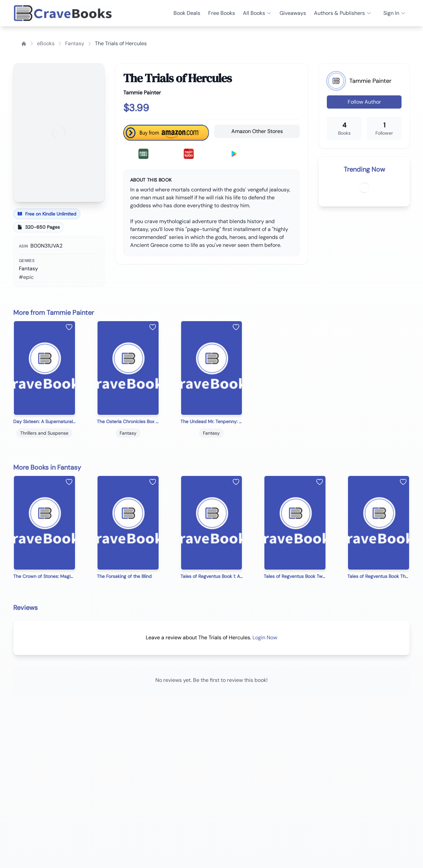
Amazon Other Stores (257, 131)
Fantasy (75, 43)
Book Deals (187, 13)
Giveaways (293, 13)
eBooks (46, 43)
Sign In (395, 13)
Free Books (222, 13)
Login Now (265, 637)
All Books (257, 13)
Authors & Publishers (343, 13)
